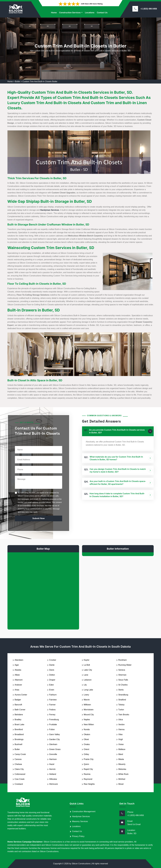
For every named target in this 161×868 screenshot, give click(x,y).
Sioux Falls (123, 680)
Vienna (121, 729)
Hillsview (53, 779)
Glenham (53, 744)
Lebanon (88, 680)
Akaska (18, 670)
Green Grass (55, 749)
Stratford (122, 700)
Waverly (122, 764)
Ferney (52, 715)
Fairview (53, 700)
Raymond (88, 779)
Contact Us (102, 13)
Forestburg (54, 720)
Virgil (121, 739)
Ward (121, 754)
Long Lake (88, 690)
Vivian (121, 744)
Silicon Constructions (81, 864)
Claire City (19, 769)
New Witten (89, 724)
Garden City (55, 739)
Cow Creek (20, 779)
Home (54, 13)
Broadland (19, 734)
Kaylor (87, 660)
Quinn (86, 764)
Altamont (19, 680)
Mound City (89, 715)
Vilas (120, 734)
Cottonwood (20, 774)
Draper (52, 680)
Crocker (53, 660)
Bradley (18, 720)
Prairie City (89, 759)
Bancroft (18, 705)
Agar (17, 665)
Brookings (19, 739)
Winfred (122, 779)
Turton (121, 710)
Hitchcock (54, 784)
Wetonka (122, 769)
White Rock (123, 774)
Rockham (123, 660)
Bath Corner (20, 710)
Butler (18, 81)
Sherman (122, 675)
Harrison (53, 759)
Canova (18, 759)
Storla (121, 690)
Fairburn (53, 695)
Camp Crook (20, 754)
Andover (18, 685)
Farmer (52, 705)
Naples (87, 720)
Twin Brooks (124, 715)
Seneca (122, 670)
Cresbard (19, 784)
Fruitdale (53, 724)
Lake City (88, 670)
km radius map (43, 589)
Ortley (86, 754)
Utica (121, 720)
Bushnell (18, 744)
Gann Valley (55, 734)
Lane (86, 675)
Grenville (53, 754)
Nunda (87, 729)
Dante (52, 665)
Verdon (122, 724)
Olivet (86, 739)
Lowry (86, 695)
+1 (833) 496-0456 (149, 9)
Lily (85, 685)
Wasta (121, 759)
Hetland (53, 774)
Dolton (52, 675)
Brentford (19, 729)
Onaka (87, 744)
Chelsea (18, 764)
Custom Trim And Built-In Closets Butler (40, 81)
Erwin (52, 690)
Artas (17, 690)
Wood (121, 784)
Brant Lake (19, 724)
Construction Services (70, 13)
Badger (18, 700)
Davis (52, 670)
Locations (90, 13)
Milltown (87, 705)
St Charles (123, 685)
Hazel (52, 764)
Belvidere (19, 715)
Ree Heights (89, 784)
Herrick (52, 769)
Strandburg (123, 695)
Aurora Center (21, 695)
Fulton (52, 729)
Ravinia (87, 774)
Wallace (122, 749)
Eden (52, 685)
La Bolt (87, 665)
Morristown (89, 710)
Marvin (87, 700)
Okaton (87, 734)
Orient (87, 749)
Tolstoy (121, 705)
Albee (17, 675)
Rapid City (88, 769)
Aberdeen (19, 660)
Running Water (125, 665)
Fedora (52, 710)
